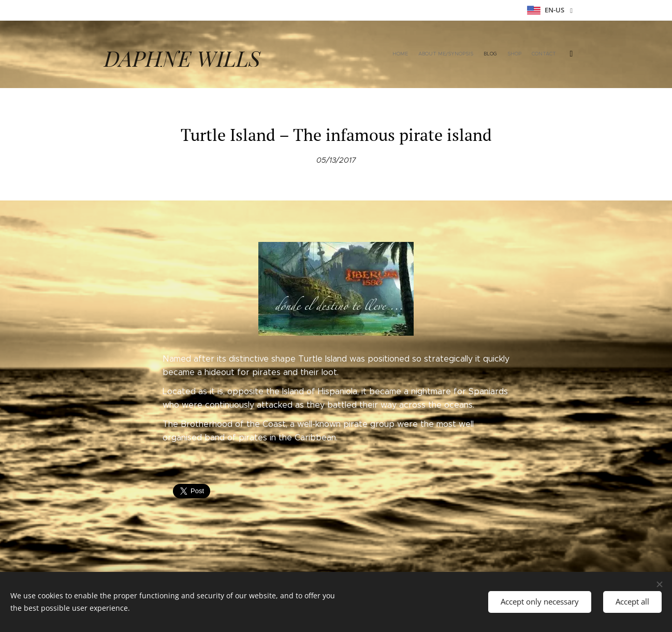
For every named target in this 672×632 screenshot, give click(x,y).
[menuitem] (493, 54)
